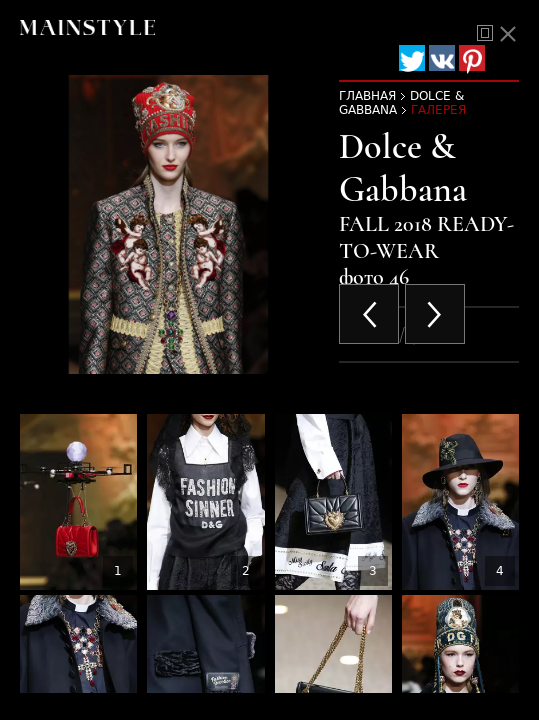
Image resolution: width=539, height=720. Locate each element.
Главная (367, 96)
